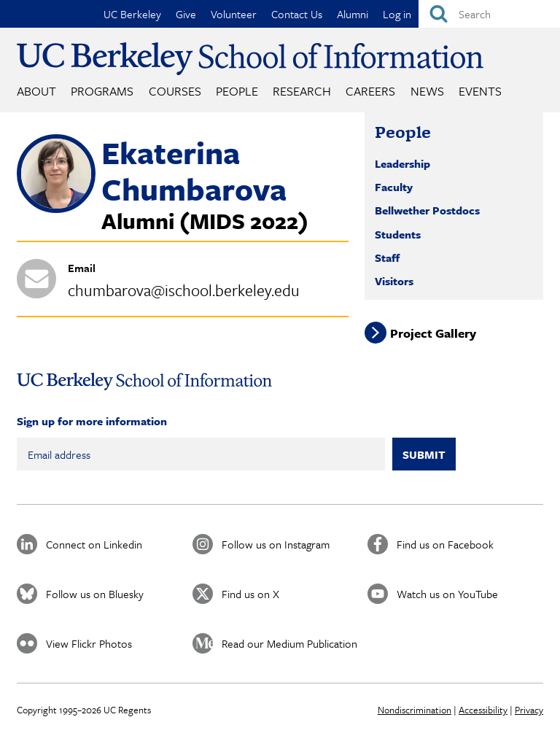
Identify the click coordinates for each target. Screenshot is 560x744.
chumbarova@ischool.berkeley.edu (184, 290)
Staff (387, 257)
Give (186, 14)
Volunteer (234, 14)
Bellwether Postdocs (427, 210)
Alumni (353, 14)
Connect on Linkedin (94, 544)
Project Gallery (433, 332)
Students (398, 234)
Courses (175, 91)
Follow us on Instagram (276, 544)
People (237, 91)
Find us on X (250, 594)
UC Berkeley (132, 14)
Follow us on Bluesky (95, 594)
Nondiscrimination (415, 710)
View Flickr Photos (89, 643)
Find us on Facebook (445, 544)
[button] (56, 209)
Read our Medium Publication (289, 643)
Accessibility (483, 710)
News (427, 91)
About (36, 91)
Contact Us (297, 14)
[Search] (489, 14)
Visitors (394, 281)
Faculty (394, 187)
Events (480, 91)
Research (302, 91)
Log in (397, 14)
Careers (370, 91)
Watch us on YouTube (447, 594)
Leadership (402, 163)
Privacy (529, 710)
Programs (102, 91)
